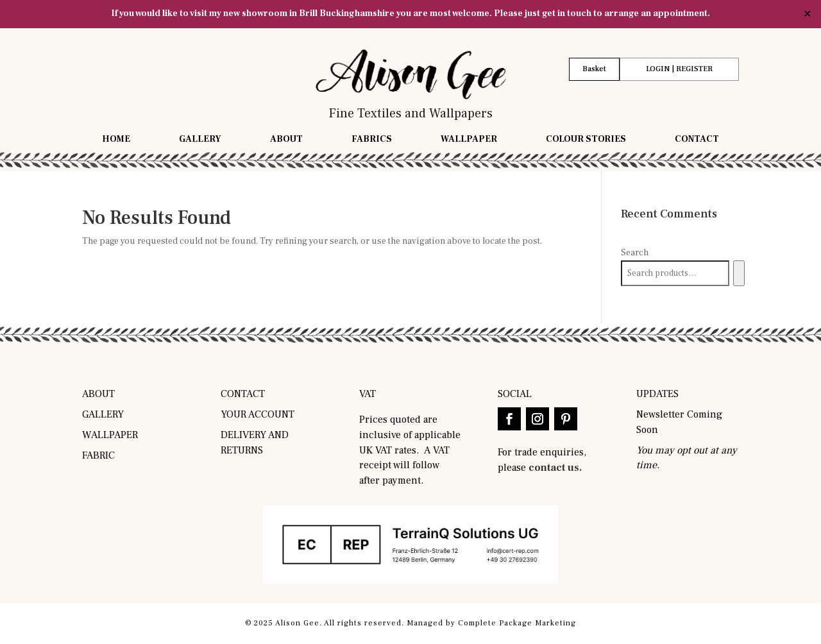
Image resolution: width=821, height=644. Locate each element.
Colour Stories (586, 140)
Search (635, 253)
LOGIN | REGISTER (679, 69)
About (286, 140)
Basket (594, 69)
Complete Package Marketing (517, 623)
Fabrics (372, 140)
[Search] (739, 273)
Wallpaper (469, 140)
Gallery (200, 140)
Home (116, 140)
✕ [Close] (807, 14)
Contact (697, 140)
